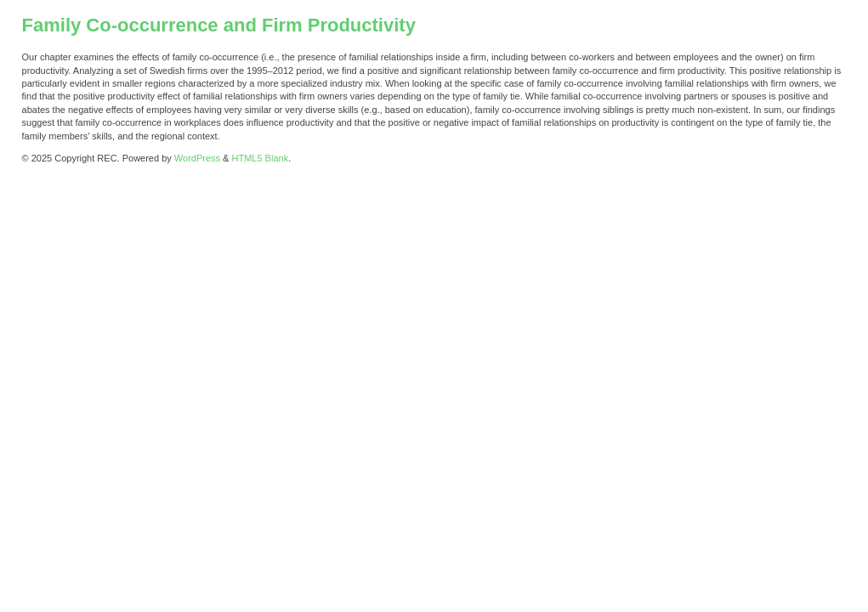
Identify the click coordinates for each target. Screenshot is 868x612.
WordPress (197, 158)
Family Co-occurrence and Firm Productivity (219, 25)
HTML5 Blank (261, 158)
